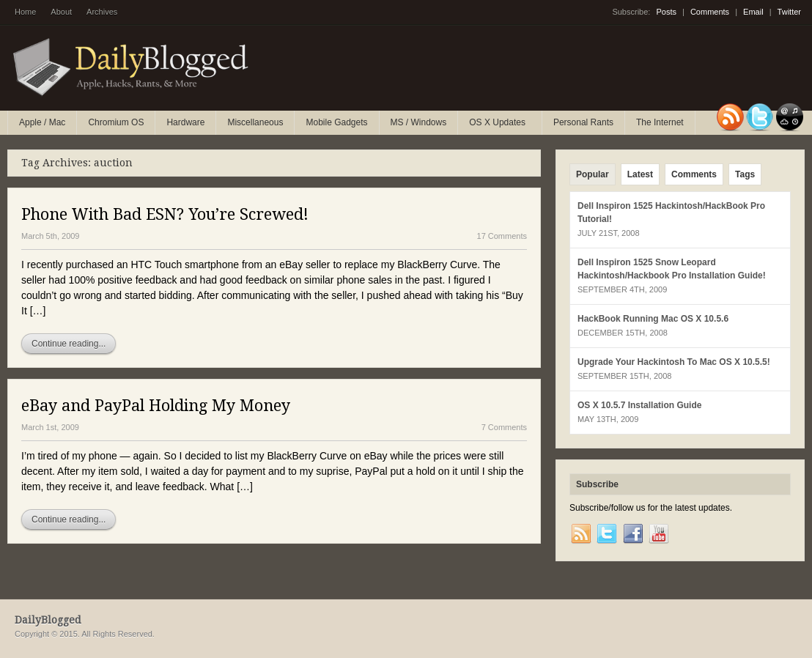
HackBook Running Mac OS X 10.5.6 (653, 319)
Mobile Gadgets (336, 122)
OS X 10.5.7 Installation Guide (639, 405)
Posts (666, 12)
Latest (640, 174)
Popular (593, 174)
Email (753, 12)
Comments (710, 12)
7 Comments (504, 427)
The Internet (660, 122)
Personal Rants (583, 122)
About (61, 12)
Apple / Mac (42, 122)
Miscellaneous (255, 122)
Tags (745, 174)
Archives (102, 12)
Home (25, 12)
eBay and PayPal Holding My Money (156, 406)
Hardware (185, 122)
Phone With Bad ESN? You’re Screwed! (165, 214)
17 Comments (502, 236)
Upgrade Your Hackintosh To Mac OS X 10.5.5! (674, 362)
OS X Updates (498, 126)
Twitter (789, 12)
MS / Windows (419, 122)
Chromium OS (116, 122)
